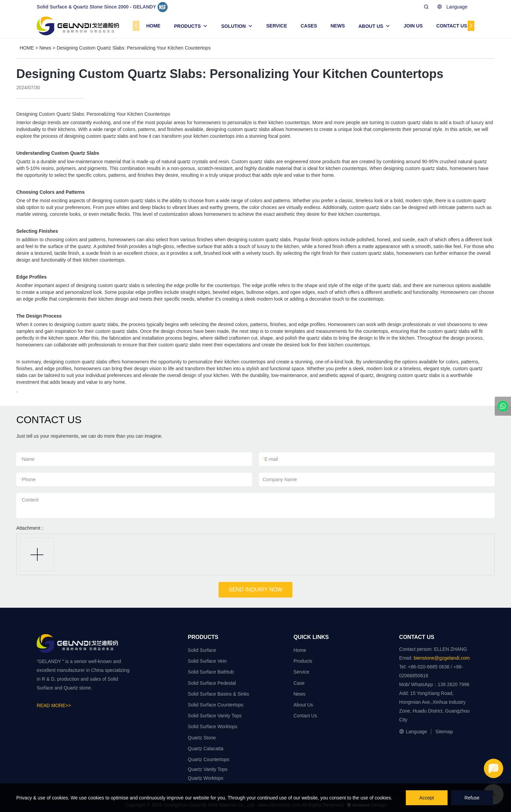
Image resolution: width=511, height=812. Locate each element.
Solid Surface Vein (207, 661)
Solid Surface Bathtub (211, 672)
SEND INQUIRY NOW (256, 590)
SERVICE (277, 26)
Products (303, 661)
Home (300, 650)
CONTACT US (452, 26)
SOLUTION (233, 26)
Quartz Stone (202, 738)
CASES (309, 26)
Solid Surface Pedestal (212, 683)
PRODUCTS (187, 26)
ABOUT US (371, 26)
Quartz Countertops (209, 759)
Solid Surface (202, 650)
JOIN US (413, 26)
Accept (427, 798)
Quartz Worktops (206, 778)
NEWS (338, 26)
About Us (303, 705)
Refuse (472, 798)
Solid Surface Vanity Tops (215, 716)
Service (301, 672)
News (45, 48)
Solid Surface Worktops (213, 726)
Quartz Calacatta (206, 749)
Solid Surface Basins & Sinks (219, 694)
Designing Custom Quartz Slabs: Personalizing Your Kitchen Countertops (134, 48)
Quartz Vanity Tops (208, 769)
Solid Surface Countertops (216, 705)
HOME (153, 26)
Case (299, 683)
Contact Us (305, 716)
